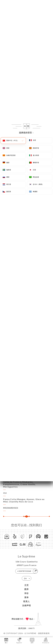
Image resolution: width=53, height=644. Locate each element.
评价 (26, 593)
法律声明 (26, 605)
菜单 (26, 597)
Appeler (19, 640)
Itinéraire (46, 640)
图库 (26, 589)
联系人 (27, 601)
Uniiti (32, 628)
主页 (26, 585)
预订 (6, 640)
